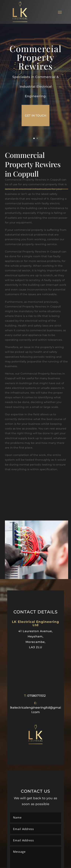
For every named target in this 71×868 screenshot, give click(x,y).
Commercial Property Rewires (36, 57)
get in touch (35, 115)
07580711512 (36, 696)
